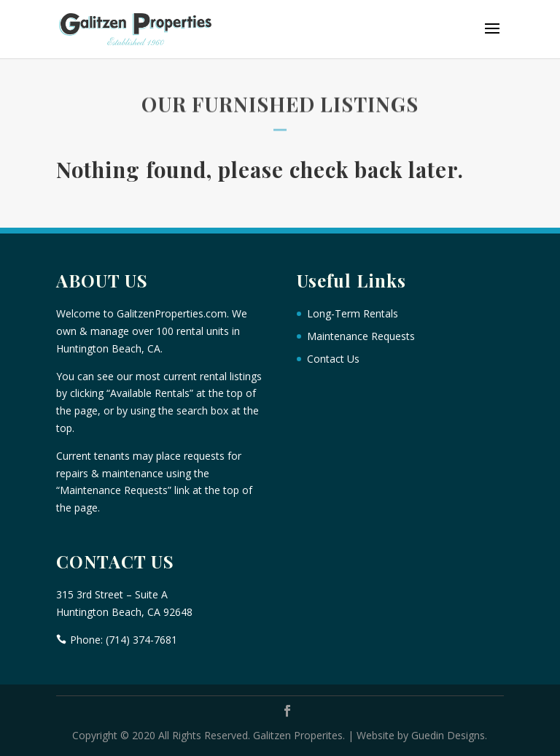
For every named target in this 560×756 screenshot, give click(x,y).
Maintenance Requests (361, 336)
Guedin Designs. (449, 735)
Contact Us (333, 359)
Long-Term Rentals (353, 313)
